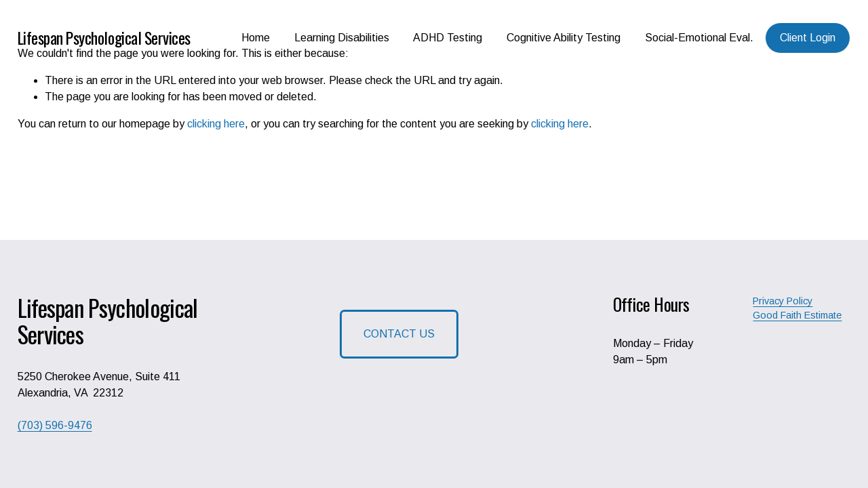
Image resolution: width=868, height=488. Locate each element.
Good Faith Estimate (797, 315)
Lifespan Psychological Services (104, 38)
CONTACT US (399, 334)
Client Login (808, 38)
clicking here (216, 124)
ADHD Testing (448, 38)
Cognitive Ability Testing (564, 38)
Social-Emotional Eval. (699, 38)
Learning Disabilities (342, 38)
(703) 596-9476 (55, 425)
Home (256, 38)
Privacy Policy (783, 301)
